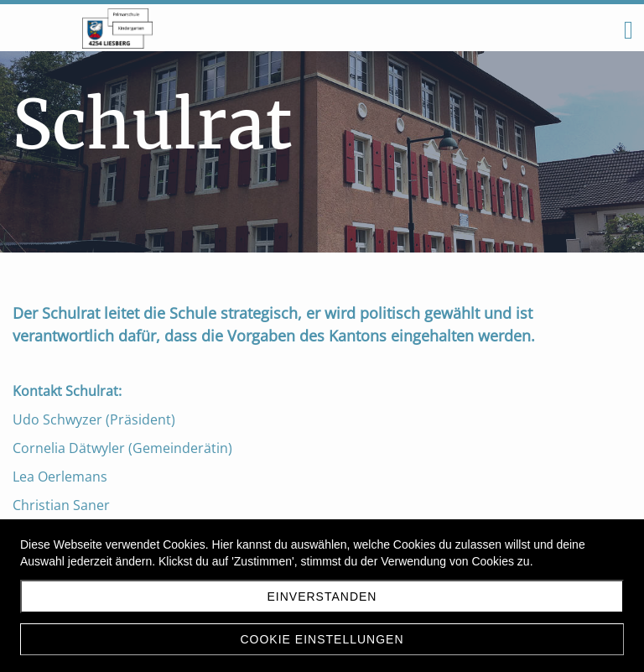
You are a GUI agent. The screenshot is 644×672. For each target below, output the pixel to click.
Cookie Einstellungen (322, 639)
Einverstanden (322, 596)
